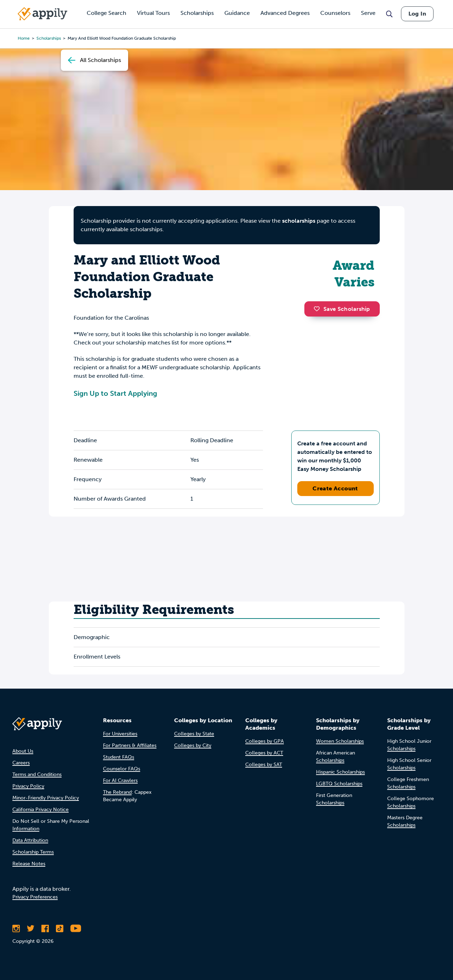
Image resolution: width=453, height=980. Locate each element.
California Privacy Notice (41, 810)
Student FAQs (119, 757)
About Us (23, 751)
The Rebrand (117, 792)
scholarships (299, 221)
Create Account (335, 488)
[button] (319, 309)
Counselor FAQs (122, 769)
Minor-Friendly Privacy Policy (46, 798)
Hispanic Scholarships (340, 772)
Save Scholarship (342, 309)
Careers (21, 763)
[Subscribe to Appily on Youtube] (76, 928)
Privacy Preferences (35, 897)
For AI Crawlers (120, 780)
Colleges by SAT (264, 765)
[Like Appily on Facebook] (45, 928)
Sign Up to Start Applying (115, 393)
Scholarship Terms (33, 852)
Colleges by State (194, 734)
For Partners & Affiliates (130, 745)
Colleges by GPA (265, 741)
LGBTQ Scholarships (339, 784)
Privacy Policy (28, 786)
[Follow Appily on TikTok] (60, 928)
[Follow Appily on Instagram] (16, 928)
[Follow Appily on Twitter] (31, 928)
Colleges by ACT (264, 753)
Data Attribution (30, 840)
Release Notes (29, 864)
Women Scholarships (340, 741)
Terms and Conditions (37, 774)
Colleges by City (193, 745)
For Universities (120, 734)
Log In (417, 14)
